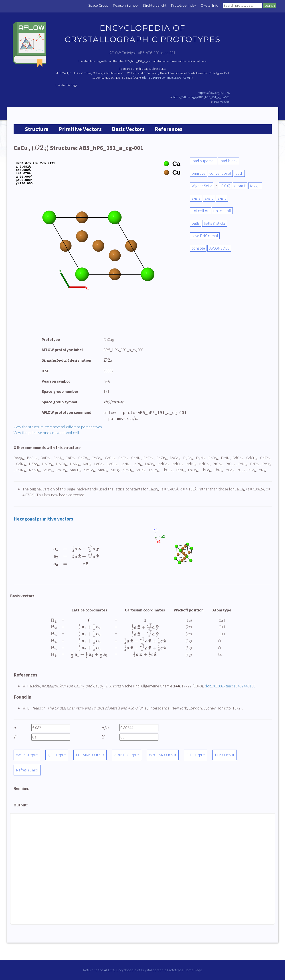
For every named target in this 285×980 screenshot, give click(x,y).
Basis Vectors (128, 129)
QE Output (57, 755)
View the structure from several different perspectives (58, 427)
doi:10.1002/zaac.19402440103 (230, 686)
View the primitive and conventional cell (46, 433)
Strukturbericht (155, 6)
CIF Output (196, 755)
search (270, 6)
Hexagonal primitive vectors (43, 519)
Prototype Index (184, 6)
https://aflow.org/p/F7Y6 (214, 93)
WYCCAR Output (163, 755)
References (169, 129)
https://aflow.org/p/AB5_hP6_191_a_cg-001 (201, 97)
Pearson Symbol (126, 6)
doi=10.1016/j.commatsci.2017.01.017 (167, 78)
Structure (37, 129)
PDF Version (222, 102)
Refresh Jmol (27, 770)
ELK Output (225, 755)
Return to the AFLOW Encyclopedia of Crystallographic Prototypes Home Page (143, 970)
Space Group (98, 6)
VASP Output (27, 755)
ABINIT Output (127, 755)
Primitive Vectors (80, 129)
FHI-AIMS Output (90, 755)
